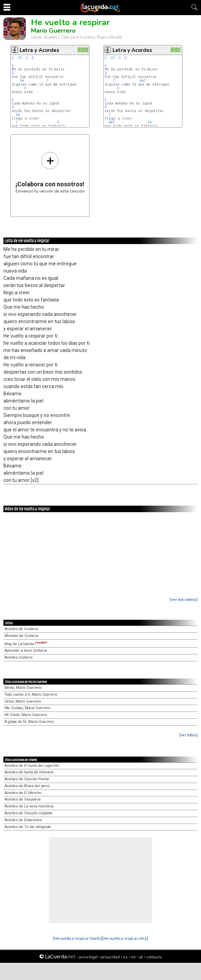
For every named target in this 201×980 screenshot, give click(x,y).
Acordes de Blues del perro (27, 786)
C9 (20, 58)
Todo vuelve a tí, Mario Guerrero (31, 695)
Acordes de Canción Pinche (27, 779)
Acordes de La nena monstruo (29, 806)
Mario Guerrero (53, 31)
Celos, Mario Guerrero (23, 701)
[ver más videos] (184, 599)
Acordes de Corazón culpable (29, 813)
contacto (154, 957)
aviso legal (88, 957)
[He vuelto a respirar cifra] (125, 938)
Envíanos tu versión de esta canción (50, 172)
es (125, 957)
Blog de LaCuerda (26, 644)
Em (22, 81)
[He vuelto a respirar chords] (78, 938)
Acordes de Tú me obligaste (28, 827)
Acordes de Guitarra (21, 629)
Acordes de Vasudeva (23, 799)
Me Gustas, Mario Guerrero (27, 708)
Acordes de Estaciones (23, 820)
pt (141, 957)
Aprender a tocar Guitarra (26, 651)
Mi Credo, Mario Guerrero (26, 715)
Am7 (143, 81)
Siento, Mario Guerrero (23, 688)
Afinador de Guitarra (21, 636)
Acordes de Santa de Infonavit (29, 772)
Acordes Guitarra (19, 657)
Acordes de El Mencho (23, 793)
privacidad (110, 957)
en (134, 957)
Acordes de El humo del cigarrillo (32, 766)
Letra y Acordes (39, 50)
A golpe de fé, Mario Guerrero (29, 722)
